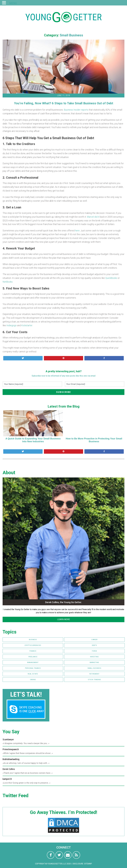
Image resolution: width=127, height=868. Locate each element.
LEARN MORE (64, 619)
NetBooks (8, 282)
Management (33, 662)
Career (94, 640)
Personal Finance (33, 668)
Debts (94, 645)
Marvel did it (93, 217)
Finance (33, 651)
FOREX (94, 651)
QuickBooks (111, 278)
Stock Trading (94, 680)
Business (33, 640)
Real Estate (33, 674)
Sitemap (88, 864)
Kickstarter (27, 325)
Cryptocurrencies (33, 645)
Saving (33, 680)
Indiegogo (12, 325)
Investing (94, 657)
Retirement (94, 674)
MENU (13, 3)
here (77, 231)
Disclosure (78, 864)
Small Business (71, 35)
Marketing (94, 662)
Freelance (33, 657)
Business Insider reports (76, 110)
